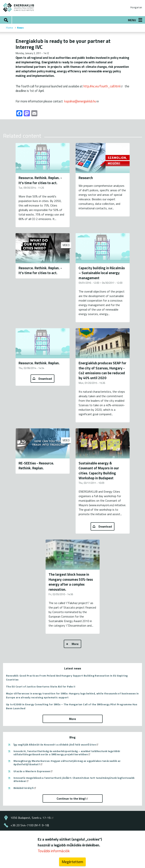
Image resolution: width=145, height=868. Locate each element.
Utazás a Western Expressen (33, 771)
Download (45, 379)
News (20, 28)
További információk (54, 853)
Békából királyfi (25, 788)
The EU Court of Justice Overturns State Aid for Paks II (41, 686)
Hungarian (136, 7)
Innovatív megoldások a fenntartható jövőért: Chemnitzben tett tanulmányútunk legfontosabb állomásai (74, 779)
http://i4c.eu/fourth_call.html (103, 86)
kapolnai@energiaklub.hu (82, 101)
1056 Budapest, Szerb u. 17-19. (32, 818)
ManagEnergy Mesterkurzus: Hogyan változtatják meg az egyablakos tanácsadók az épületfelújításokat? (67, 763)
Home (9, 28)
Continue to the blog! (73, 798)
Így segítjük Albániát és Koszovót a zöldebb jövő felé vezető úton (56, 745)
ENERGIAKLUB (19, 7)
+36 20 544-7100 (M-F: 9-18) (30, 825)
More (75, 644)
